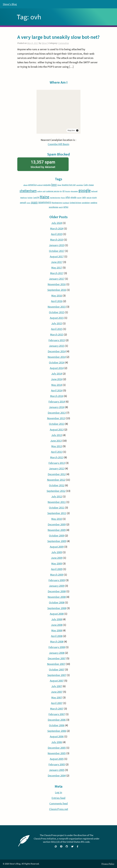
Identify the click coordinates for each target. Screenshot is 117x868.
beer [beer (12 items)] (54, 184)
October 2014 (57, 362)
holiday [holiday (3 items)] (30, 198)
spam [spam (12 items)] (34, 202)
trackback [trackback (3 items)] (66, 203)
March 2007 (57, 709)
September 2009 (57, 541)
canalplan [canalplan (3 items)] (80, 185)
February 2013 (57, 463)
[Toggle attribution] (77, 130)
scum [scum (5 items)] (94, 197)
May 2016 (57, 295)
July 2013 (57, 435)
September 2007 (57, 675)
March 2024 (57, 228)
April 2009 (57, 569)
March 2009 (57, 575)
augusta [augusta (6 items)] (47, 185)
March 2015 (57, 334)
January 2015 (57, 346)
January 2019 (57, 245)
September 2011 (57, 513)
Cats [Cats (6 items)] (86, 185)
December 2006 (57, 720)
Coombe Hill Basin (58, 144)
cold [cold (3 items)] (44, 191)
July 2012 (57, 496)
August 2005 (57, 759)
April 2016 (57, 301)
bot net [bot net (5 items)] (72, 185)
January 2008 (57, 653)
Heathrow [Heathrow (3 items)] (24, 198)
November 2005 (57, 753)
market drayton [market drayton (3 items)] (55, 198)
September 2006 (57, 731)
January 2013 (57, 468)
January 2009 (57, 586)
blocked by (43, 164)
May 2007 (57, 697)
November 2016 (57, 284)
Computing (64, 43)
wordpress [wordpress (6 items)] (54, 207)
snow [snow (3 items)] (29, 203)
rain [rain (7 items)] (84, 197)
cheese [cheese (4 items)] (91, 185)
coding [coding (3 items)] (40, 191)
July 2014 (57, 374)
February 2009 (57, 580)
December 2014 (57, 351)
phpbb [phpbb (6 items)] (73, 197)
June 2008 (57, 625)
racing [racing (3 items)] (79, 198)
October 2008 (57, 602)
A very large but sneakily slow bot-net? (58, 37)
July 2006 (57, 742)
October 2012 (57, 485)
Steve (44, 43)
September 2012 (56, 491)
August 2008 (57, 614)
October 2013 (57, 424)
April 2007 (57, 703)
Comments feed (59, 803)
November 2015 (57, 307)
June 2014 (57, 379)
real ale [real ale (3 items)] (89, 198)
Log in (58, 792)
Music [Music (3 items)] (63, 198)
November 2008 (57, 597)
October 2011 (57, 508)
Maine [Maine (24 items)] (44, 197)
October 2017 (57, 251)
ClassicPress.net (59, 809)
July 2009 (57, 552)
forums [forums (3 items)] (68, 191)
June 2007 (57, 692)
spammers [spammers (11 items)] (45, 202)
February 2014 (57, 401)
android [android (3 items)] (40, 185)
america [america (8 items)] (32, 185)
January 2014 (57, 407)
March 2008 (57, 641)
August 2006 (57, 736)
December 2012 (57, 474)
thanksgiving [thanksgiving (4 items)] (57, 203)
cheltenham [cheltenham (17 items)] (28, 191)
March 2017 (57, 273)
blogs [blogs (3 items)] (59, 185)
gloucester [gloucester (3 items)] (74, 191)
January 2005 (57, 770)
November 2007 (56, 664)
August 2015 (57, 318)
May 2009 (57, 563)
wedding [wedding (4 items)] (94, 203)
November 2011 (57, 502)
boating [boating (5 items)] (65, 185)
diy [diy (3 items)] (61, 191)
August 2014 (57, 368)
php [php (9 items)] (68, 197)
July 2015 (57, 323)
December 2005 (57, 748)
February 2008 (57, 647)
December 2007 (57, 658)
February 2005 (57, 764)
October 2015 (57, 312)
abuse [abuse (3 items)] (26, 185)
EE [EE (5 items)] (64, 191)
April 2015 (57, 329)
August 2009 (57, 547)
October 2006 (57, 725)
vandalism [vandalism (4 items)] (86, 203)
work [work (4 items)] (61, 207)
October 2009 (57, 535)
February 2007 (57, 714)
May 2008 (57, 630)
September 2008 (57, 608)
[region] (58, 112)
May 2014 (57, 385)
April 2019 (57, 234)
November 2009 (57, 530)
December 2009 (57, 524)
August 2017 (57, 256)
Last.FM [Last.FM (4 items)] (36, 197)
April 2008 (57, 636)
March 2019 (57, 240)
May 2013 (57, 446)
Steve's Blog (10, 4)
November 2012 (56, 480)
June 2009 (57, 558)
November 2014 (57, 357)
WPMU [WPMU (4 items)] (66, 207)
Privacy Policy (108, 864)
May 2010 (57, 519)
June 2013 (56, 441)
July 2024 (57, 223)
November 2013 (56, 418)
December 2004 (57, 775)
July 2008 (57, 619)
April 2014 (57, 390)
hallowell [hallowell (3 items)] (94, 191)
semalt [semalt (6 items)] (23, 202)
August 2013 (57, 429)
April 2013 (57, 452)
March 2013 (57, 457)
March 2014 (57, 396)
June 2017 (57, 262)
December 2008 (57, 591)
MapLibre (71, 130)
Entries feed (58, 798)
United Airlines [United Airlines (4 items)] (75, 203)
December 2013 (57, 413)
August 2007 (57, 681)
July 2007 (57, 686)
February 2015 (57, 340)
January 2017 (57, 279)
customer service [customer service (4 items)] (53, 191)
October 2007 (57, 669)
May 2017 (57, 268)
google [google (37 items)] (85, 190)
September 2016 (57, 290)
